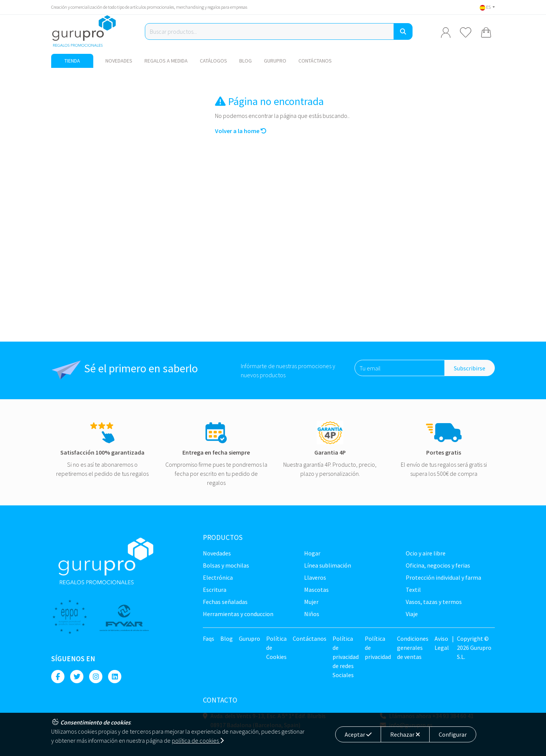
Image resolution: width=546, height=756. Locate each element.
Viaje (412, 614)
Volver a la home (241, 131)
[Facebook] (58, 677)
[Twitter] (77, 677)
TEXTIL (413, 590)
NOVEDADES (119, 61)
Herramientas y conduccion (238, 614)
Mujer (311, 602)
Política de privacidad (378, 648)
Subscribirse (470, 368)
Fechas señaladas (225, 602)
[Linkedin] (115, 677)
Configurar (453, 734)
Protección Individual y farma (443, 577)
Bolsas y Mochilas (226, 565)
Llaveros (315, 577)
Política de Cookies (276, 648)
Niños (312, 614)
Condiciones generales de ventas (413, 648)
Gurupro (275, 61)
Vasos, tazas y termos (434, 602)
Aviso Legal (442, 643)
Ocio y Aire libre (426, 553)
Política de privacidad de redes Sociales (346, 657)
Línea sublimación (328, 565)
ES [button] (486, 7)
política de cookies (198, 740)
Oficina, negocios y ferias (438, 565)
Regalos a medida (166, 61)
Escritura (215, 590)
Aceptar (358, 734)
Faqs (209, 638)
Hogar (312, 553)
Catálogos (213, 61)
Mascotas (316, 590)
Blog (246, 61)
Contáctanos (315, 61)
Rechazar (405, 734)
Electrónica (218, 577)
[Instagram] (96, 677)
